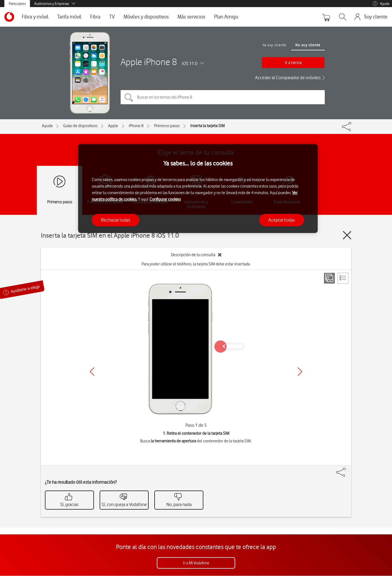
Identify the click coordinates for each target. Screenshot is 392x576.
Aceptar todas (282, 220)
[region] (198, 189)
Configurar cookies (165, 199)
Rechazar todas (116, 220)
